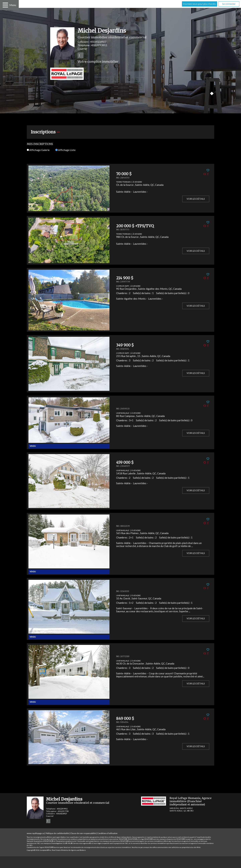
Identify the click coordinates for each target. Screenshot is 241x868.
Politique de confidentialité (57, 833)
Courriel (82, 49)
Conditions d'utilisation (107, 833)
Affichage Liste (65, 150)
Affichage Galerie (38, 150)
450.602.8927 (98, 42)
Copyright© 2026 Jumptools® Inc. (39, 850)
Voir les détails (196, 199)
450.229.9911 (99, 45)
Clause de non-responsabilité (83, 833)
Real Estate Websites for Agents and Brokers (69, 850)
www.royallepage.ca (35, 833)
